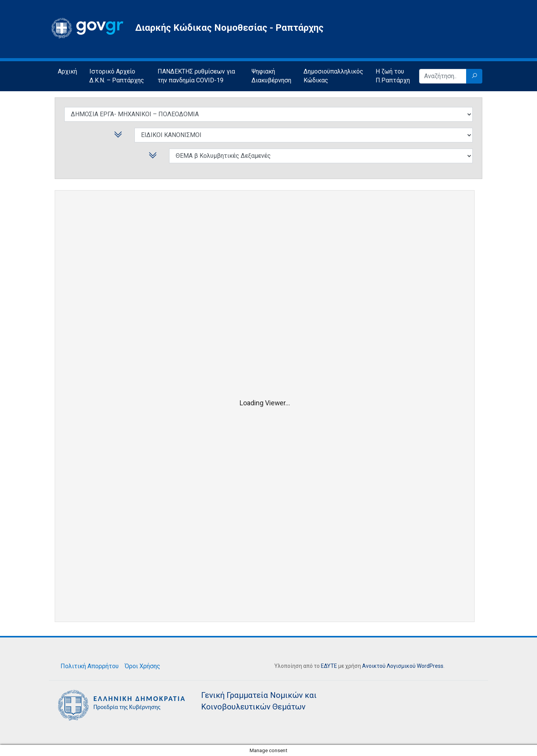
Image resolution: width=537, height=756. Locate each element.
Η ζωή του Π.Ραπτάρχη (393, 76)
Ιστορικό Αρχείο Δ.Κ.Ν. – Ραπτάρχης (117, 76)
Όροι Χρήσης (143, 666)
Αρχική (67, 71)
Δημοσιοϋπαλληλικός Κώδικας (333, 76)
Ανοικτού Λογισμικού (389, 666)
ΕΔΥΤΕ (329, 666)
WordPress (430, 666)
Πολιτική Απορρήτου (90, 666)
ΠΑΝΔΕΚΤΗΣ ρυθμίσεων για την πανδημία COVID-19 (196, 76)
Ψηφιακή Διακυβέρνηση (271, 76)
